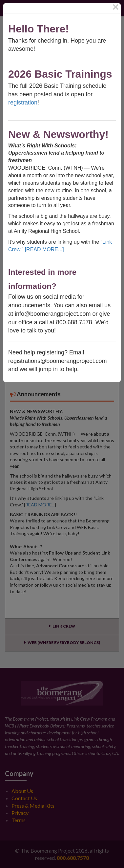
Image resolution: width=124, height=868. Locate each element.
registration (23, 103)
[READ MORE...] (44, 249)
